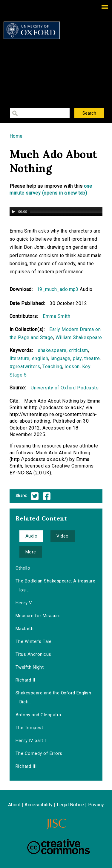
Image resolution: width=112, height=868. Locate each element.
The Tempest (29, 728)
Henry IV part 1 (31, 740)
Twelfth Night (30, 667)
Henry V (24, 603)
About (14, 805)
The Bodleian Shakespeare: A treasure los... (55, 585)
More (31, 552)
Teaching (52, 367)
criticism (79, 350)
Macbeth (24, 629)
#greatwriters (25, 367)
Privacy (96, 805)
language (60, 358)
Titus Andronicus (33, 654)
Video (62, 536)
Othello (23, 568)
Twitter (35, 496)
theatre (92, 358)
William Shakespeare (79, 337)
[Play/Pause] (13, 212)
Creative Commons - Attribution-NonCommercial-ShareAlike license (59, 847)
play (77, 358)
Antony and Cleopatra (38, 715)
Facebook (47, 496)
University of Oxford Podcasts (65, 388)
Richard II (25, 680)
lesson (72, 367)
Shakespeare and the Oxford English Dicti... (53, 697)
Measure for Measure (38, 616)
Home (16, 136)
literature (20, 358)
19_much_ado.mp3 (58, 289)
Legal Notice (70, 805)
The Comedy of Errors (39, 753)
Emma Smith (56, 316)
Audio (31, 536)
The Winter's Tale (33, 641)
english (40, 358)
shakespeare (52, 350)
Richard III (26, 766)
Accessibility (39, 805)
